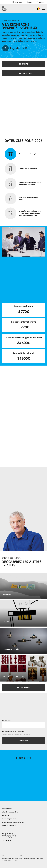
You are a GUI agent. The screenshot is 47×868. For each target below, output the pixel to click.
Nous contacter (17, 2)
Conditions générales (9, 819)
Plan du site (5, 815)
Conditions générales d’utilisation (13, 822)
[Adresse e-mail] (23, 725)
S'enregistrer (41, 2)
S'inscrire (30, 2)
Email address (6, 720)
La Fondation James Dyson (10, 812)
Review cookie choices (9, 825)
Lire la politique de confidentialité (13, 731)
